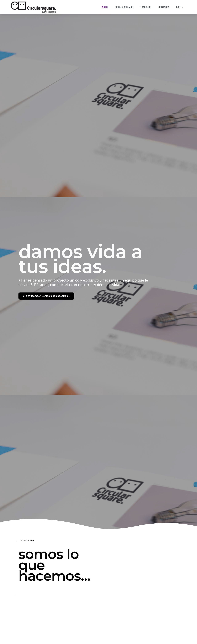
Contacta (164, 7)
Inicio (105, 7)
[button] (46, 296)
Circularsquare (124, 7)
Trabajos (146, 7)
